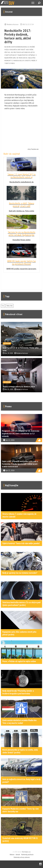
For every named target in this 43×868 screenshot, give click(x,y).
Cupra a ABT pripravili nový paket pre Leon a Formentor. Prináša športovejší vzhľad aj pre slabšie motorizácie (20, 464)
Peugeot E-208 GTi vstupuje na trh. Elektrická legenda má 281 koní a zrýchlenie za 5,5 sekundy (21, 433)
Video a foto (10, 306)
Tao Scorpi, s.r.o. (26, 852)
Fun (3, 306)
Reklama (12, 855)
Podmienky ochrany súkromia (22, 857)
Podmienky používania (27, 855)
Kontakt (18, 855)
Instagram (40, 864)
